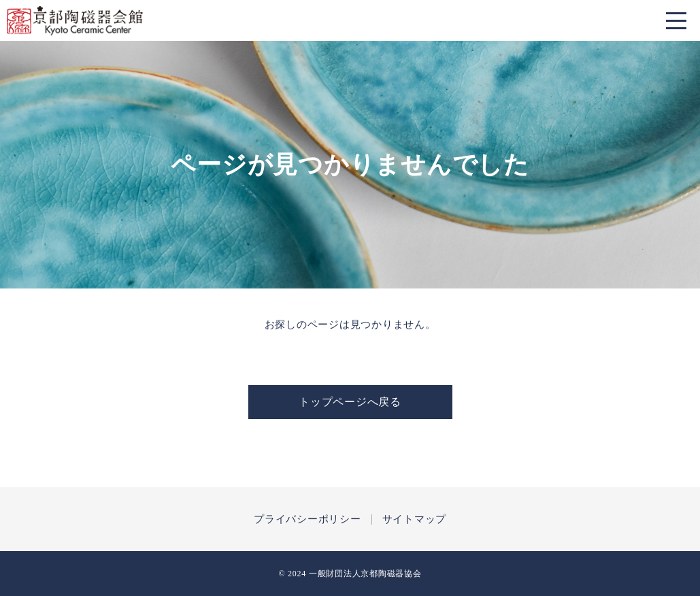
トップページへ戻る (350, 402)
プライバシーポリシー (307, 519)
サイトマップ (415, 519)
